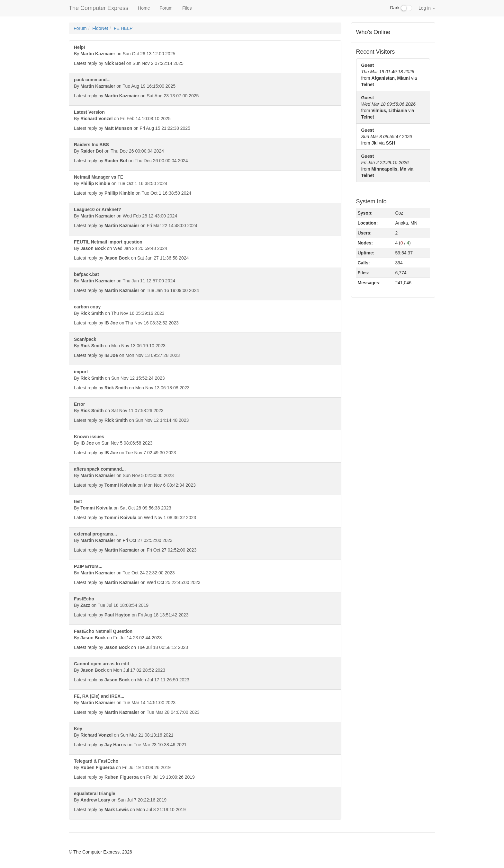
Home (144, 8)
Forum (166, 8)
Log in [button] (427, 8)
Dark (401, 8)
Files (187, 8)
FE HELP (123, 28)
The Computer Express (99, 8)
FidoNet (100, 28)
